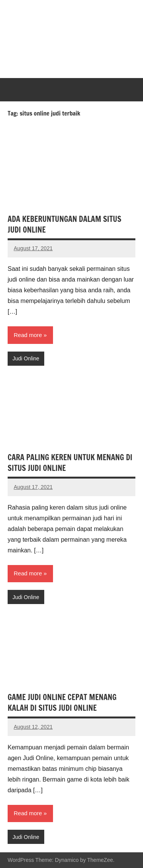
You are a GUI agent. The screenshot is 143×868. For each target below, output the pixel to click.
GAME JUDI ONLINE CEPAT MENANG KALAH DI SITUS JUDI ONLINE (62, 703)
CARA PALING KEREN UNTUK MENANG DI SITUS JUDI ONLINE (70, 463)
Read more (28, 335)
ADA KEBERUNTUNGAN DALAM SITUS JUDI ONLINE (64, 224)
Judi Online (26, 358)
